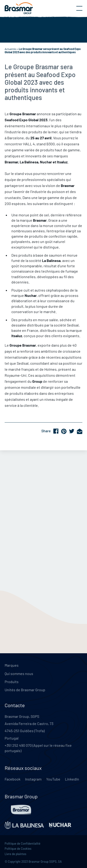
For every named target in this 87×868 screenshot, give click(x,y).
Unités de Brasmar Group (25, 690)
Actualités (11, 49)
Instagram (33, 779)
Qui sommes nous (19, 674)
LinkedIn (72, 779)
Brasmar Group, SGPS (22, 716)
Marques (12, 665)
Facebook (13, 779)
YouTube (53, 779)
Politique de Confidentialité (23, 843)
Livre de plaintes (15, 854)
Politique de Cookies (18, 849)
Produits (12, 682)
